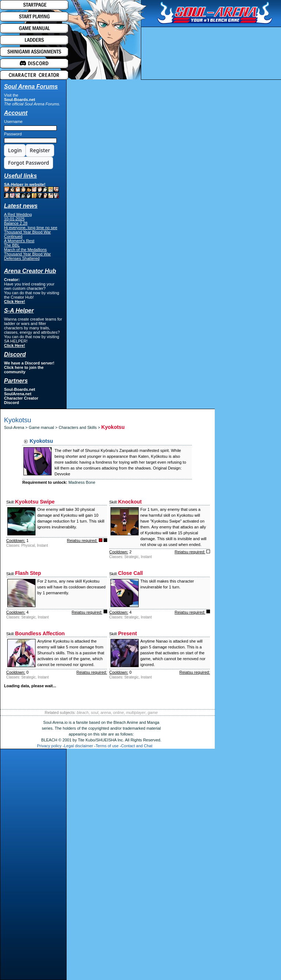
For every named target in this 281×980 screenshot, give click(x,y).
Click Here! (14, 302)
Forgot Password (29, 163)
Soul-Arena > (16, 427)
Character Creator (21, 398)
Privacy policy (49, 746)
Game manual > (44, 427)
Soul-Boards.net (20, 100)
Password (13, 134)
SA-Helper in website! (31, 190)
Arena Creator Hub (30, 271)
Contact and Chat (137, 746)
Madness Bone (82, 482)
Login (15, 150)
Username (13, 121)
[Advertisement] (33, 866)
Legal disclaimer (78, 746)
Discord (12, 403)
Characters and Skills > (80, 427)
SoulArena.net (18, 394)
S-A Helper (19, 311)
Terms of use (107, 746)
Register (40, 150)
